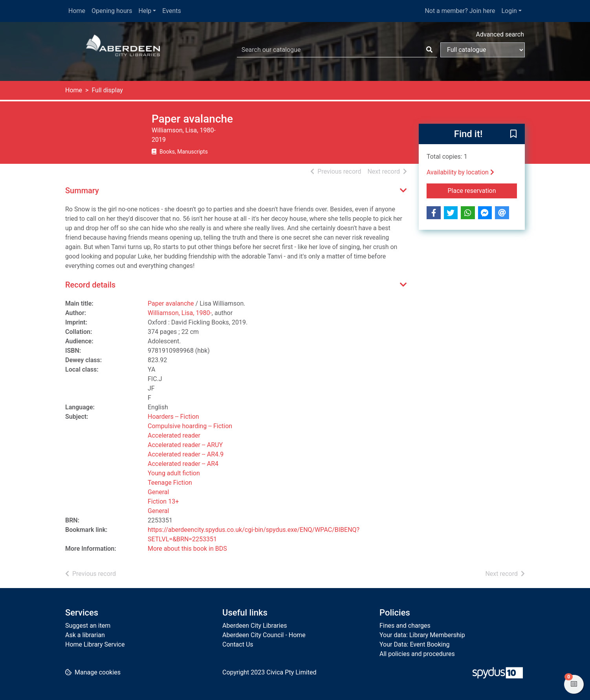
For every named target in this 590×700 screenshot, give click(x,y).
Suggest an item (88, 626)
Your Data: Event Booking (415, 644)
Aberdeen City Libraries (255, 626)
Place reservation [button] (483, 190)
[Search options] (483, 50)
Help (145, 11)
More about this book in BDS (187, 549)
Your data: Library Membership (422, 635)
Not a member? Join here (460, 11)
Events (171, 11)
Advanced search (500, 34)
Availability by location (460, 172)
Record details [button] (90, 285)
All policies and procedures (417, 654)
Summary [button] (82, 191)
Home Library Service (95, 644)
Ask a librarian (85, 635)
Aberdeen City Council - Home (264, 635)
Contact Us (238, 644)
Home (77, 11)
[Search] (429, 50)
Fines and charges (405, 626)
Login (509, 11)
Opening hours (112, 11)
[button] (513, 134)
